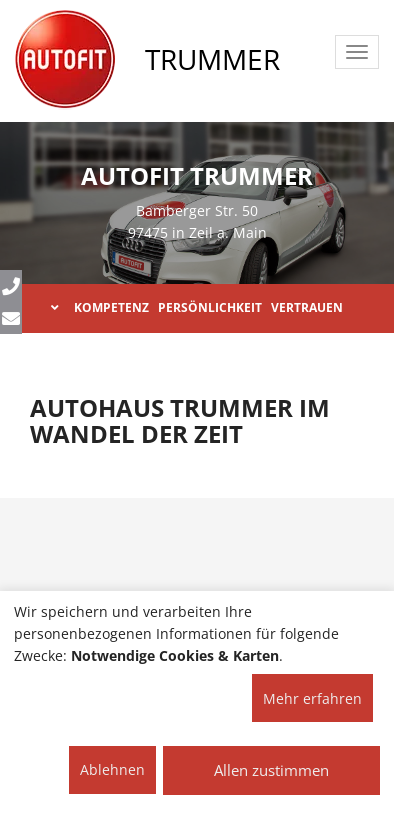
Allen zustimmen (271, 770)
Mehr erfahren (312, 698)
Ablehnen (112, 769)
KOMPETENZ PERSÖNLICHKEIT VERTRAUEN (197, 307)
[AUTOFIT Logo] (65, 60)
